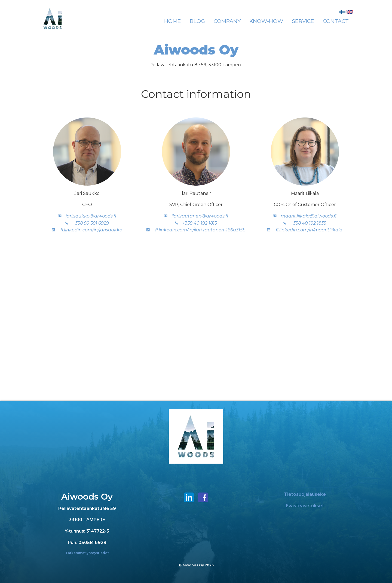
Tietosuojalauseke (305, 494)
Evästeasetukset (305, 506)
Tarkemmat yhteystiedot (87, 553)
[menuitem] (173, 21)
